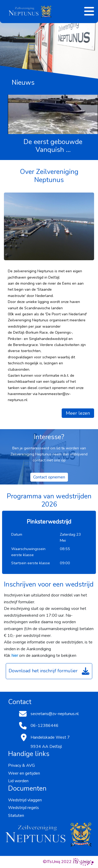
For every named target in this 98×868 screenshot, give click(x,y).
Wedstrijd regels (24, 808)
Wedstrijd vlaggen (25, 800)
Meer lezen (78, 413)
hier (15, 656)
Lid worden (18, 781)
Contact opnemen (49, 477)
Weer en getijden (24, 773)
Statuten (16, 816)
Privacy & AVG (21, 765)
